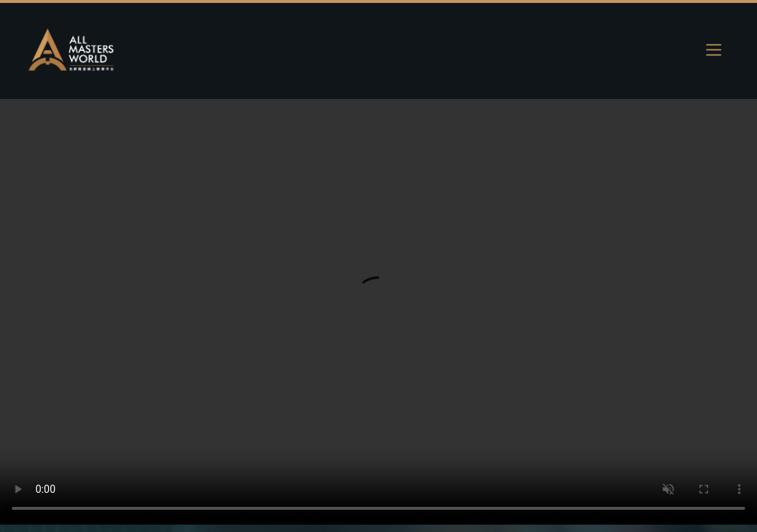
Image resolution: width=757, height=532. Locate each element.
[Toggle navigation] (713, 50)
